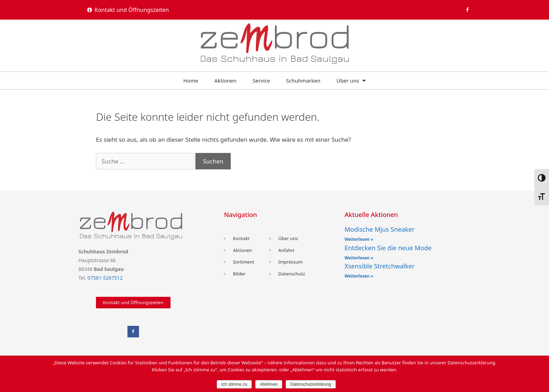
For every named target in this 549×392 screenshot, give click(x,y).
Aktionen (225, 80)
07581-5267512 (105, 278)
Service (261, 80)
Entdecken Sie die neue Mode (388, 248)
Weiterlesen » (359, 239)
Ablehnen (269, 384)
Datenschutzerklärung (311, 384)
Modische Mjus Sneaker (380, 229)
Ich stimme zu (234, 384)
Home (191, 80)
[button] (128, 10)
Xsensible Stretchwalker (380, 266)
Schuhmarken (303, 80)
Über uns (351, 80)
